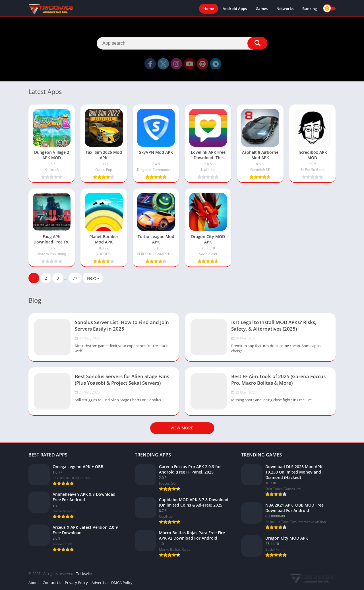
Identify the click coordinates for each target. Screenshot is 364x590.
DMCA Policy (122, 583)
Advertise (100, 583)
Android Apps (235, 9)
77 (75, 278)
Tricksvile (84, 573)
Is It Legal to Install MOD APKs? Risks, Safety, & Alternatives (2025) (274, 325)
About (34, 583)
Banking (310, 9)
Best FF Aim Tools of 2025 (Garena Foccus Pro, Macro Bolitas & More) (278, 380)
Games (262, 9)
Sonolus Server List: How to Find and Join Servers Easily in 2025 (122, 325)
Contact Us (52, 583)
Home (209, 9)
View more (182, 428)
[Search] (182, 43)
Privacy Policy (76, 583)
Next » (93, 278)
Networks (285, 9)
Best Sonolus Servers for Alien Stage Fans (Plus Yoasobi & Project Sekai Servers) (122, 380)
